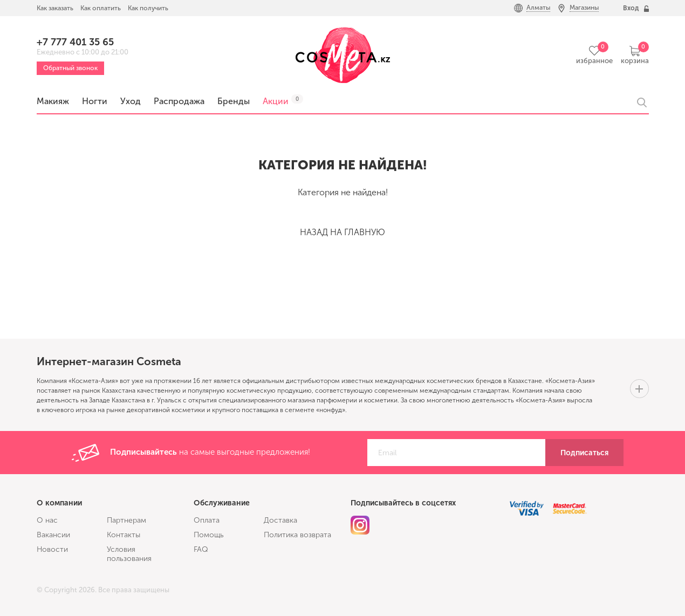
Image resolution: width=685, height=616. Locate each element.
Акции (276, 101)
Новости (52, 549)
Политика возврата (297, 535)
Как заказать (55, 8)
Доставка (280, 520)
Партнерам (126, 520)
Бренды (234, 101)
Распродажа (179, 101)
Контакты (124, 535)
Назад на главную (342, 232)
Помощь (209, 535)
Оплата (207, 520)
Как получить (148, 8)
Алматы (538, 8)
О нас (47, 520)
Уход (131, 101)
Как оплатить (101, 8)
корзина (635, 61)
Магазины (584, 8)
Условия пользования (129, 554)
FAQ (201, 549)
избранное (594, 61)
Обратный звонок (70, 68)
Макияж (53, 101)
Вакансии (53, 535)
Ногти (95, 101)
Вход (631, 8)
